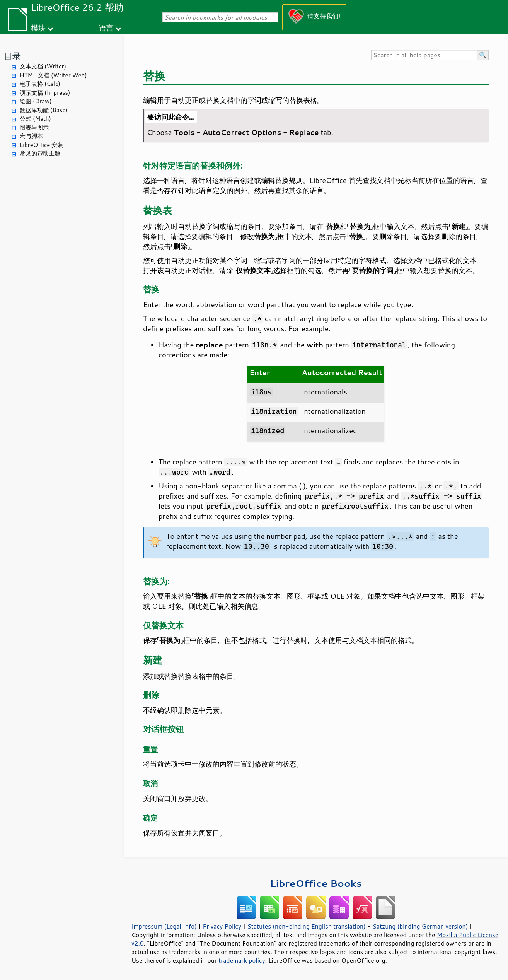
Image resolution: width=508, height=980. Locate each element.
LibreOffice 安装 (41, 145)
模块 (38, 28)
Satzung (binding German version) (420, 926)
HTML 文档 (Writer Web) (53, 75)
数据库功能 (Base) (44, 110)
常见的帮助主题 (40, 153)
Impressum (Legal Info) (164, 926)
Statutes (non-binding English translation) (306, 926)
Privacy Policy (222, 926)
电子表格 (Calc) (40, 84)
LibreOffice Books (316, 883)
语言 (106, 28)
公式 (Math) (35, 119)
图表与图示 (34, 127)
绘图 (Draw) (36, 101)
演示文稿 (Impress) (45, 93)
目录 (12, 56)
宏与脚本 (31, 136)
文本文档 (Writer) (43, 66)
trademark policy (242, 960)
